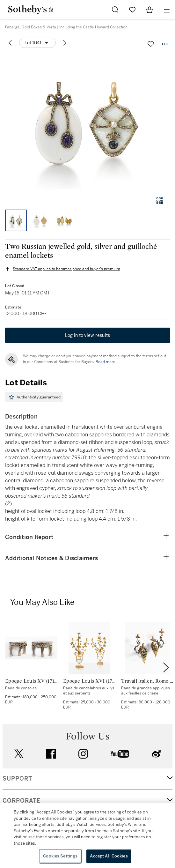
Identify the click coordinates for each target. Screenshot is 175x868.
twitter (19, 754)
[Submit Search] (115, 10)
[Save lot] (151, 44)
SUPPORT (17, 779)
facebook (51, 754)
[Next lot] (65, 43)
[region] (87, 835)
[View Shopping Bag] (149, 10)
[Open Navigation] (167, 10)
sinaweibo (157, 754)
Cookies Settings (60, 856)
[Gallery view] (160, 201)
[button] (87, 122)
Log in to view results (88, 335)
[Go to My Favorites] (132, 10)
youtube (120, 754)
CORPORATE (22, 801)
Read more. (106, 362)
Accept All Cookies (109, 856)
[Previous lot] (10, 43)
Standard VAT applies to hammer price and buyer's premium (66, 269)
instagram (83, 754)
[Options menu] (37, 43)
